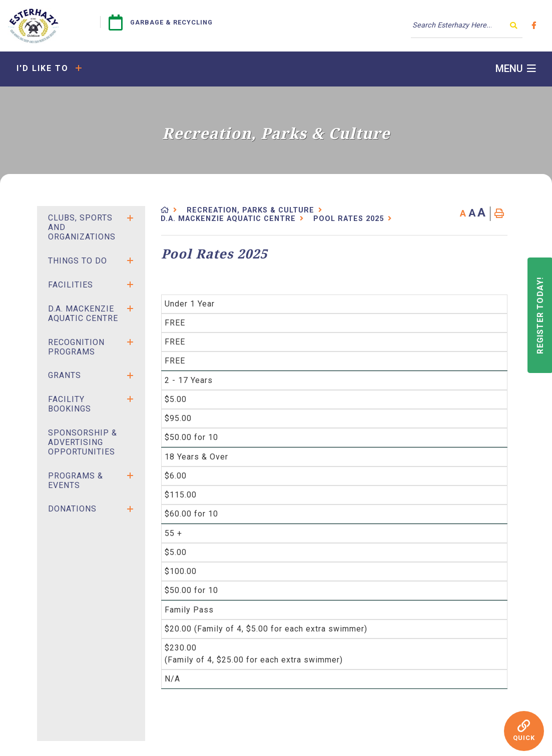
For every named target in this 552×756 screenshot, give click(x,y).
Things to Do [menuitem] (78, 261)
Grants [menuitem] (65, 375)
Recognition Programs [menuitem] (76, 347)
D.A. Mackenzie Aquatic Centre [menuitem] (83, 313)
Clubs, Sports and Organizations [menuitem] (82, 227)
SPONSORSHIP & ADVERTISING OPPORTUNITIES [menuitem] (83, 442)
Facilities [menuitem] (71, 285)
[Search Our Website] (467, 25)
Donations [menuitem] (72, 509)
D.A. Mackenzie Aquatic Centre (228, 219)
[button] (130, 218)
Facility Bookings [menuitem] (70, 404)
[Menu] (516, 69)
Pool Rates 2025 (349, 219)
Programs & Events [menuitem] (76, 480)
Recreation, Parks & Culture (250, 210)
